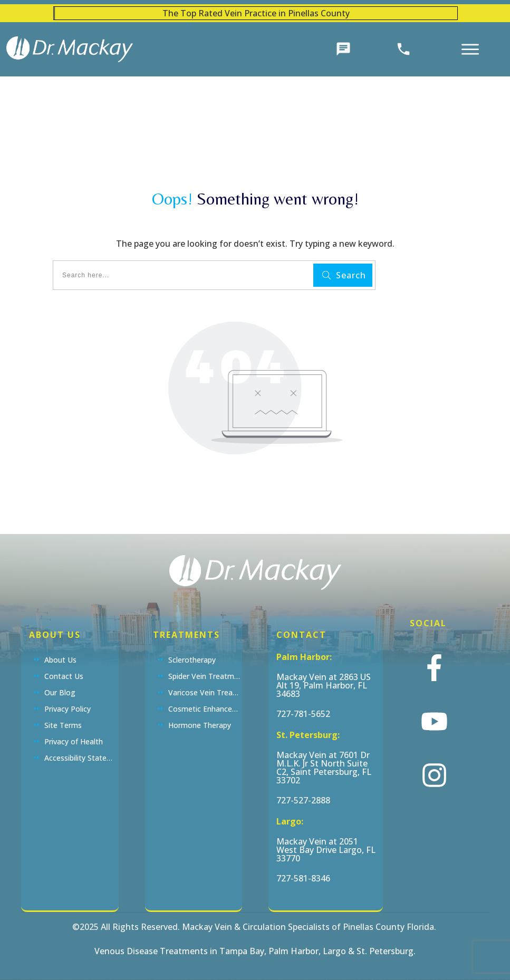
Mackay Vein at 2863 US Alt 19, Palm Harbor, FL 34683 (324, 685)
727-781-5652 (303, 714)
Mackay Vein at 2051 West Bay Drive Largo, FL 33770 (326, 850)
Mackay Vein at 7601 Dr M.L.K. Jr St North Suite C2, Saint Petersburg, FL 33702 (324, 768)
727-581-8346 (303, 878)
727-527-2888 (303, 800)
